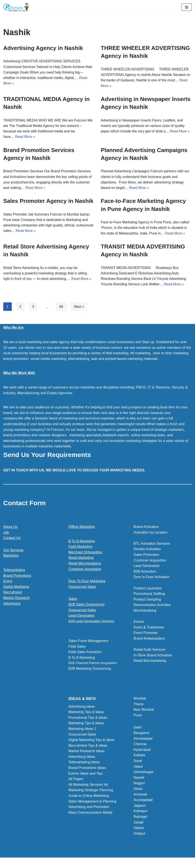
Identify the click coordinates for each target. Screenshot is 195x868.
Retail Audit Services (150, 651)
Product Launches (148, 590)
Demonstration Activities (152, 606)
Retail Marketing (81, 559)
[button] (97, 623)
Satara (139, 829)
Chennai (140, 746)
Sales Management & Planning (92, 803)
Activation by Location (151, 534)
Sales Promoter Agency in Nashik (48, 202)
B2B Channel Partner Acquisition (94, 665)
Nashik (139, 779)
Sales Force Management (88, 643)
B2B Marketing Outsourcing (90, 670)
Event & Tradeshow (149, 629)
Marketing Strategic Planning (91, 792)
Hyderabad (142, 751)
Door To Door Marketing (87, 583)
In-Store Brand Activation (153, 657)
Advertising (12, 605)
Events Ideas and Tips (86, 775)
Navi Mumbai (144, 711)
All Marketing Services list (88, 786)
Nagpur (139, 785)
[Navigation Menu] (187, 7)
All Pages (76, 780)
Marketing (11, 557)
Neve (78, 864)
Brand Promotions (17, 577)
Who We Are (13, 329)
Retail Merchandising (85, 565)
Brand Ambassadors (149, 640)
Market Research (17, 599)
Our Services (13, 552)
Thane (138, 705)
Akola (138, 790)
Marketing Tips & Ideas (86, 713)
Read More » (25, 137)
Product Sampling (147, 601)
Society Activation (147, 550)
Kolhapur (141, 812)
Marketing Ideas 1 (82, 730)
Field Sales (77, 648)
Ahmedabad (143, 740)
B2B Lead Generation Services (92, 623)
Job (6, 534)
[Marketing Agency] (16, 7)
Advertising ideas (82, 708)
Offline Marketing (82, 528)
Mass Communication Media (90, 814)
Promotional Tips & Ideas (88, 719)
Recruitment (13, 594)
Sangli (138, 824)
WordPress (113, 864)
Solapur (140, 835)
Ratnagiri (141, 818)
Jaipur (138, 768)
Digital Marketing (16, 588)
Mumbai (140, 700)
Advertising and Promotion (89, 808)
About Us (10, 528)
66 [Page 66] (61, 308)
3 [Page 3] (33, 308)
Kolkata (139, 757)
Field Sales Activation (85, 654)
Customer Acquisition (85, 570)
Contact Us (12, 539)
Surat (138, 762)
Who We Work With (19, 374)
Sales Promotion (146, 556)
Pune (138, 717)
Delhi (137, 729)
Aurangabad (143, 801)
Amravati (140, 796)
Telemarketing (14, 571)
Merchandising (145, 612)
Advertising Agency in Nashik (43, 48)
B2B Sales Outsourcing (86, 606)
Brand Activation (146, 528)
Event (8, 583)
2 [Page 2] (20, 308)
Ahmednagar (144, 773)
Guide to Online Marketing (89, 797)
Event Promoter (146, 634)
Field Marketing (80, 548)
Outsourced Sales (82, 588)
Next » (79, 308)
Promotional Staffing (149, 595)
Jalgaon (140, 807)
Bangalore (142, 734)
